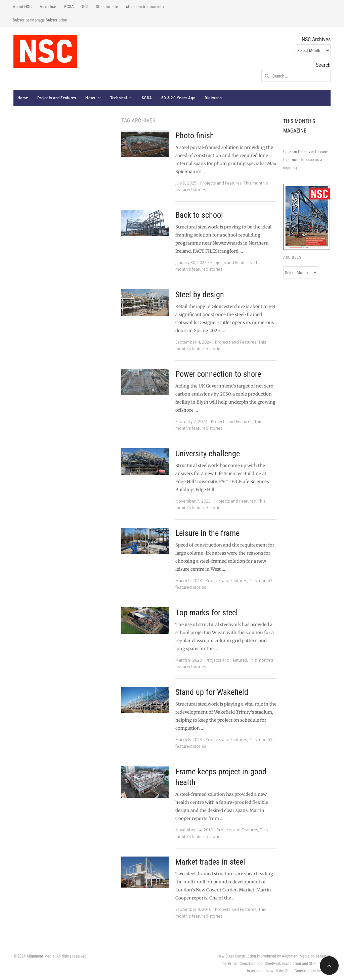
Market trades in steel (210, 862)
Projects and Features (57, 98)
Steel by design (200, 295)
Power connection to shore (218, 374)
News (90, 98)
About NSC (22, 7)
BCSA (69, 7)
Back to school (199, 215)
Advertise (48, 7)
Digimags (213, 98)
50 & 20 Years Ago (178, 98)
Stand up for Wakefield (212, 692)
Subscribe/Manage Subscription (40, 20)
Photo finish (195, 136)
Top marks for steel (207, 613)
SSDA (147, 98)
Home (23, 98)
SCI (85, 7)
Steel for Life (107, 7)
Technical (119, 98)
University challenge (208, 454)
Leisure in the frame (207, 533)
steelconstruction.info (145, 7)
